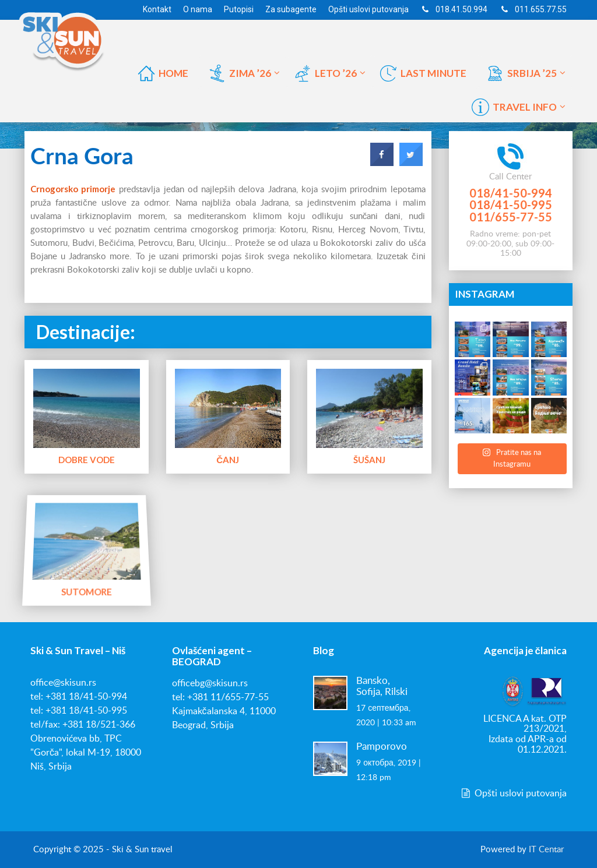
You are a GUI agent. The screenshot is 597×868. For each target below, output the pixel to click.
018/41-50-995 (511, 204)
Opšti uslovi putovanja (513, 793)
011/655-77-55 (511, 217)
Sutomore (87, 591)
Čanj (228, 460)
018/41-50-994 (511, 193)
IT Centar (546, 850)
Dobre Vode (87, 460)
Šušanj (369, 460)
